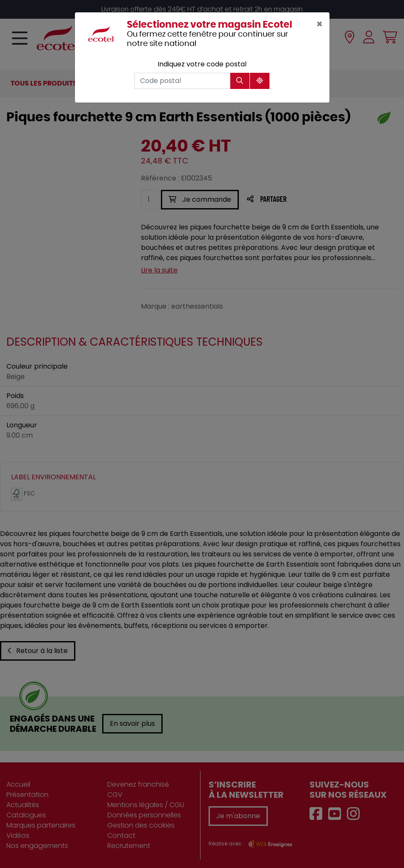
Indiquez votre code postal (202, 64)
